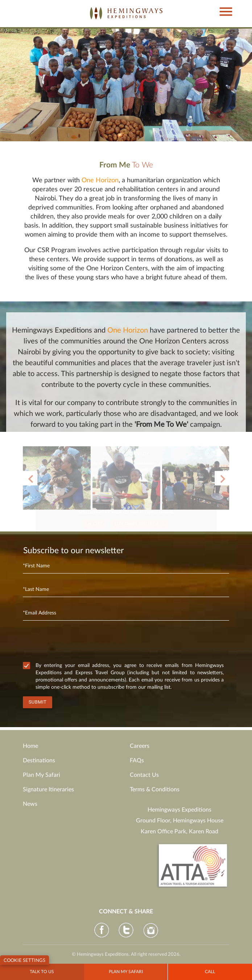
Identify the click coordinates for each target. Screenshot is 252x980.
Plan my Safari (126, 972)
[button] (222, 5)
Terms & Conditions (155, 793)
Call (210, 972)
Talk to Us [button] (42, 972)
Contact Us (144, 778)
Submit (38, 702)
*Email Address (40, 613)
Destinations (39, 764)
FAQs (137, 764)
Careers (140, 749)
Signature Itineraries (48, 793)
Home (30, 749)
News (30, 807)
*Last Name (36, 589)
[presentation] (78, 643)
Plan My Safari (42, 778)
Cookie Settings (24, 961)
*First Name (36, 566)
